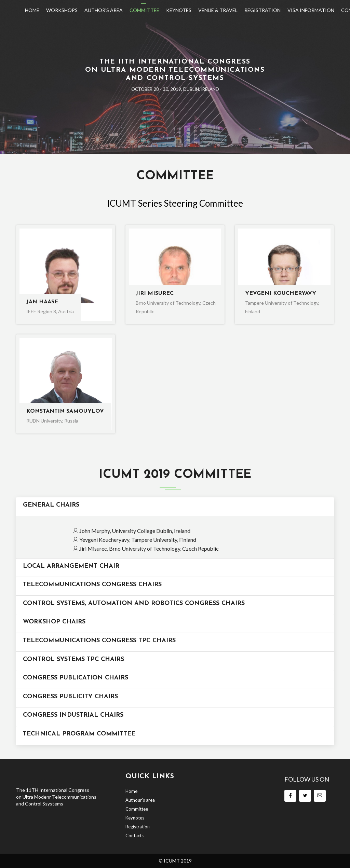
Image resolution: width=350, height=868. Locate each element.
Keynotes (179, 10)
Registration (262, 10)
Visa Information (311, 10)
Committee (144, 10)
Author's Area (104, 10)
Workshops (62, 10)
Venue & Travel (218, 10)
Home (32, 10)
